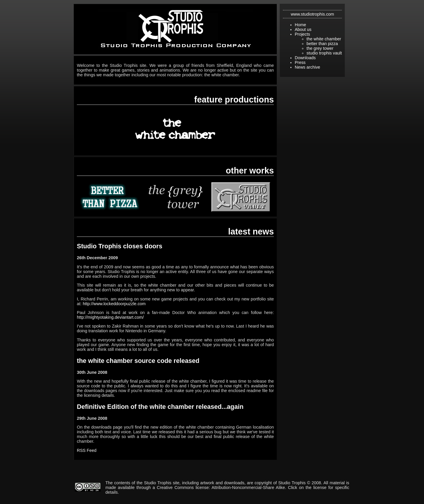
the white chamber (324, 39)
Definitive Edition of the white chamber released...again (160, 407)
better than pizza (322, 44)
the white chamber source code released (138, 361)
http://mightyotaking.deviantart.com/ (110, 317)
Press (300, 62)
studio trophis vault (324, 53)
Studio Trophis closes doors (120, 246)
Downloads (305, 58)
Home (300, 25)
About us (303, 29)
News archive (307, 67)
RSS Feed (87, 450)
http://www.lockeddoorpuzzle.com (114, 304)
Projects (302, 34)
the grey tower (320, 48)
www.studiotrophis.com (312, 14)
